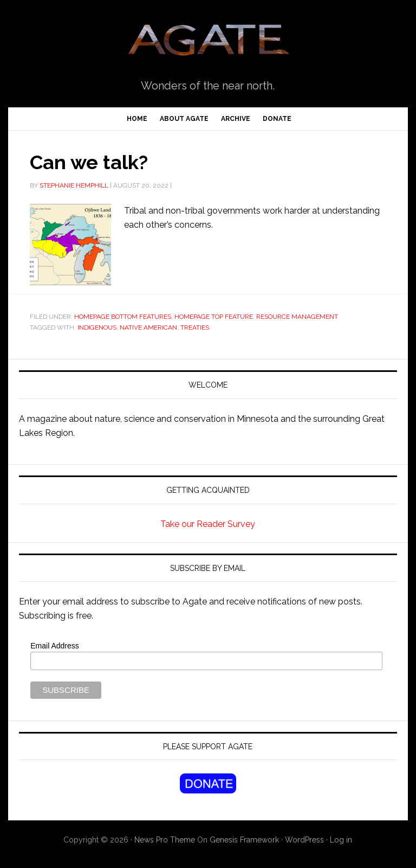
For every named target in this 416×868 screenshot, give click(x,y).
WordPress (304, 840)
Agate (208, 44)
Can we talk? (89, 162)
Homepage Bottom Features (123, 317)
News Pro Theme (165, 840)
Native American (148, 327)
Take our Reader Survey (208, 524)
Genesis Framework (244, 840)
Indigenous (97, 327)
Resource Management (297, 317)
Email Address (54, 646)
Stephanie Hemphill (74, 185)
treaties (195, 327)
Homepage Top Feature (214, 317)
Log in (341, 840)
